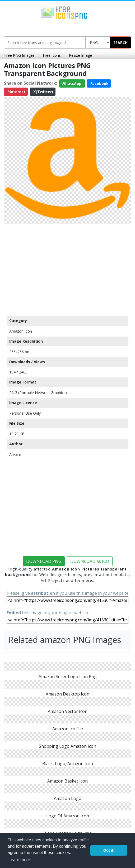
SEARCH (120, 43)
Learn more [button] (19, 860)
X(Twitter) (43, 92)
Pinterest (16, 92)
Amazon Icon (21, 331)
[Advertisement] (67, 268)
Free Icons (52, 55)
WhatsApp (72, 83)
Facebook (99, 83)
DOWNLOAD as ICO (90, 561)
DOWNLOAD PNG (44, 561)
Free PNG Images (19, 55)
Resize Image (80, 55)
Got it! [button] (109, 850)
